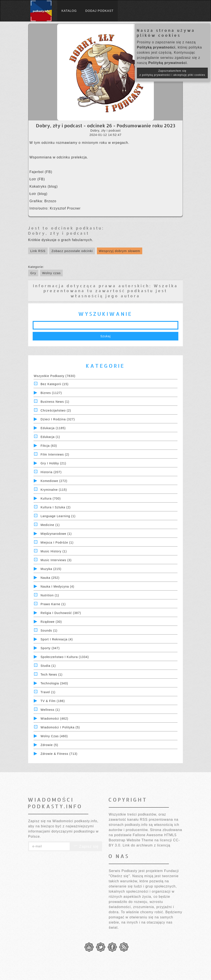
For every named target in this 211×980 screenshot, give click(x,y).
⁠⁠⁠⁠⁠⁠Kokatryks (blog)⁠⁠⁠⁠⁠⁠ (44, 186)
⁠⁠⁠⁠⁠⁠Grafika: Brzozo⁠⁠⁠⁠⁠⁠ (43, 201)
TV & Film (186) (53, 701)
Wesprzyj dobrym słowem (120, 251)
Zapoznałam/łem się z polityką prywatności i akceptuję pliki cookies (172, 73)
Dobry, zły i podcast (59, 233)
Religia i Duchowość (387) (61, 613)
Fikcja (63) (49, 446)
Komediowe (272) (54, 481)
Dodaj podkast (99, 11)
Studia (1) (48, 666)
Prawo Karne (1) (53, 604)
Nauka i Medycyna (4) (57, 586)
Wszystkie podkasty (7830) (55, 376)
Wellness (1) (50, 710)
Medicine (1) (50, 525)
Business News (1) (55, 402)
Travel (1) (48, 692)
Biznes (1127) (51, 393)
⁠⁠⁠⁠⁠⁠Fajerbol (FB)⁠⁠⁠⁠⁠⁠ (41, 172)
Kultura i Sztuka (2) (56, 507)
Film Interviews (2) (55, 454)
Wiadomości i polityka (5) (60, 727)
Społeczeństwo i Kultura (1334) (65, 657)
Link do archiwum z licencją (147, 845)
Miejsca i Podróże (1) (57, 542)
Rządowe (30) (51, 622)
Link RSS (38, 251)
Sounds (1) (49, 631)
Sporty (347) (50, 648)
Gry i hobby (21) (53, 463)
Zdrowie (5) (49, 745)
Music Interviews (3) (56, 560)
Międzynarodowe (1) (56, 534)
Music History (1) (54, 551)
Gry (33, 273)
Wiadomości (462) (54, 719)
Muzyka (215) (51, 569)
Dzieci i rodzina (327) (58, 419)
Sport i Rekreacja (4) (57, 639)
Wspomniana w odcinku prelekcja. (59, 157)
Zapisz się (86, 846)
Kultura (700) (51, 498)
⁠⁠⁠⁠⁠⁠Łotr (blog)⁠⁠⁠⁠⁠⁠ (38, 194)
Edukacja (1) (50, 437)
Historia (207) (51, 472)
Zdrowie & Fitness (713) (59, 754)
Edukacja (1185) (53, 428)
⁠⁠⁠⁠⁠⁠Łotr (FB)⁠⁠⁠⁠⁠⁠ (37, 179)
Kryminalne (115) (54, 490)
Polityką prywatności (156, 47)
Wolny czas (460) (54, 736)
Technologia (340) (54, 683)
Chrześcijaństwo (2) (56, 410)
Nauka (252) (50, 578)
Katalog (69, 11)
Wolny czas (51, 273)
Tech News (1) (52, 675)
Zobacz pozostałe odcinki (72, 251)
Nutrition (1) (50, 595)
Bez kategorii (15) (55, 384)
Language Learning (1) (58, 516)
